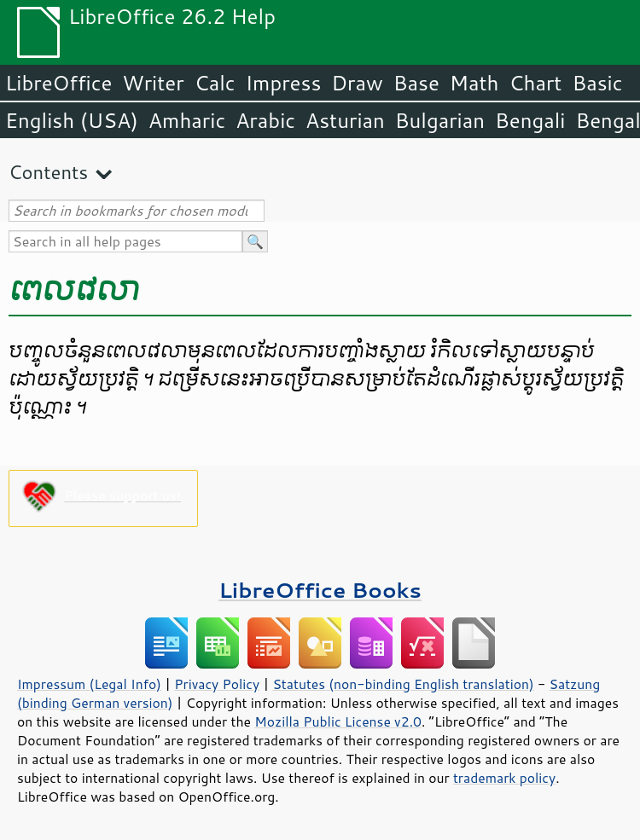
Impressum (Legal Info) (89, 684)
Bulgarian (440, 120)
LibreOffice (58, 83)
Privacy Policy (217, 684)
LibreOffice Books (320, 590)
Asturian (345, 120)
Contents (48, 172)
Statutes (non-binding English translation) (403, 684)
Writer (153, 83)
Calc (215, 83)
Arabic (265, 120)
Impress (284, 83)
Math (474, 83)
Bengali (530, 120)
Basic (597, 83)
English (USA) (72, 120)
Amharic (187, 120)
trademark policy (504, 778)
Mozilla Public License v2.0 (338, 721)
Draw (357, 83)
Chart (535, 83)
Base (416, 83)
